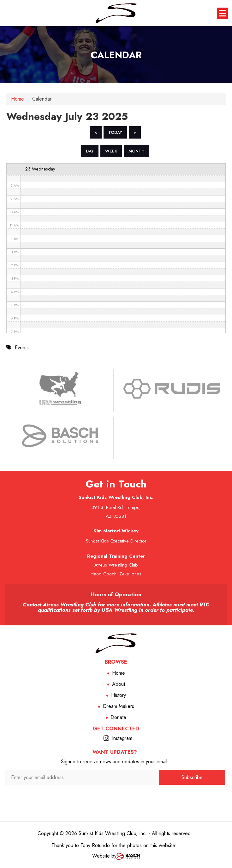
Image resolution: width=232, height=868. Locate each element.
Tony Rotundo (95, 845)
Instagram (122, 738)
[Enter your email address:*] (82, 777)
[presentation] (82, 797)
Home (18, 99)
